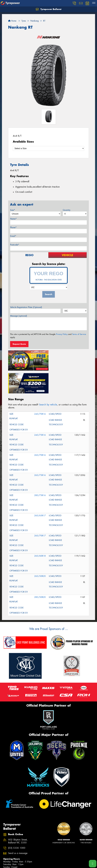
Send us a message (18, 830)
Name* (13, 219)
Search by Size (10, 862)
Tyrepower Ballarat (49, 9)
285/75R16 (40, 472)
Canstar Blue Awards (57, 858)
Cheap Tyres (54, 865)
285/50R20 (40, 574)
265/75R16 (40, 452)
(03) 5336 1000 (17, 825)
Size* (13, 210)
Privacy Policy (62, 334)
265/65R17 (40, 492)
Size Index (53, 855)
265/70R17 (40, 512)
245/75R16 (40, 412)
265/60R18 (40, 533)
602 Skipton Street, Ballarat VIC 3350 (18, 818)
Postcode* (15, 245)
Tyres (6, 855)
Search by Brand (11, 865)
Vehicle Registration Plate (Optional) (26, 307)
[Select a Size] (48, 148)
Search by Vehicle (11, 858)
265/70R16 (40, 432)
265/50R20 (40, 553)
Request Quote (19, 344)
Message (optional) (19, 316)
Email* (13, 236)
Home (12, 21)
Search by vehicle (48, 381)
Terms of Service (79, 334)
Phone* (13, 227)
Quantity (67, 210)
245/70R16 (40, 391)
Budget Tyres (54, 862)
